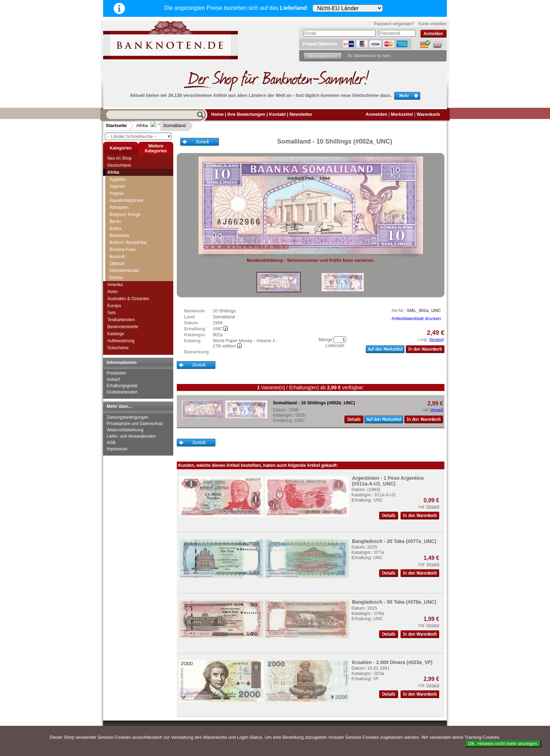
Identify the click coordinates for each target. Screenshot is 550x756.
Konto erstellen (432, 24)
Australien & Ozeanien (128, 299)
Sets (112, 313)
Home (217, 114)
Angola (116, 193)
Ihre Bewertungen (246, 114)
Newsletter (301, 114)
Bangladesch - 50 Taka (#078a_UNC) (394, 602)
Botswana (119, 235)
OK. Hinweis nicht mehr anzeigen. (503, 744)
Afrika (142, 125)
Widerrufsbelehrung (125, 430)
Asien (113, 292)
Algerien (118, 186)
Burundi (117, 256)
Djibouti (117, 263)
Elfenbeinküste (124, 270)
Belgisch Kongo (125, 214)
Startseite (116, 125)
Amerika (115, 285)
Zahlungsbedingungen (128, 417)
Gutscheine (118, 348)
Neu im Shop (119, 158)
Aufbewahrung (121, 341)
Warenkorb (428, 114)
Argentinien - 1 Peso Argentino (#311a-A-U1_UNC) (388, 481)
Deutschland (119, 165)
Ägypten (118, 179)
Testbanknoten (121, 320)
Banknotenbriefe (123, 327)
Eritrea (116, 277)
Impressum (117, 449)
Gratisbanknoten (122, 392)
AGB (111, 443)
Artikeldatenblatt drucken (416, 319)
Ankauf (113, 379)
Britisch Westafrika (128, 242)
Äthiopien (119, 207)
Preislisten (116, 373)
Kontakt (277, 114)
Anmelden (376, 114)
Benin (115, 221)
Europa (114, 306)
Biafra (115, 228)
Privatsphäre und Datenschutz (135, 424)
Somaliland (169, 125)
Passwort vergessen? (394, 24)
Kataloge (116, 334)
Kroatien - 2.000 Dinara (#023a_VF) (392, 662)
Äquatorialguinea (126, 200)
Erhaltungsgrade (122, 386)
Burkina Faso (123, 249)
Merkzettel (402, 114)
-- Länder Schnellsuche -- (139, 136)
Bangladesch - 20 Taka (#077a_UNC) (394, 541)
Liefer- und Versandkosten (131, 436)
